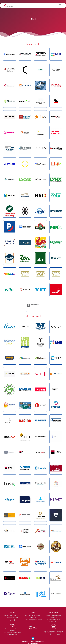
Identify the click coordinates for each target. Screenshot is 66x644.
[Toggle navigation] (60, 5)
